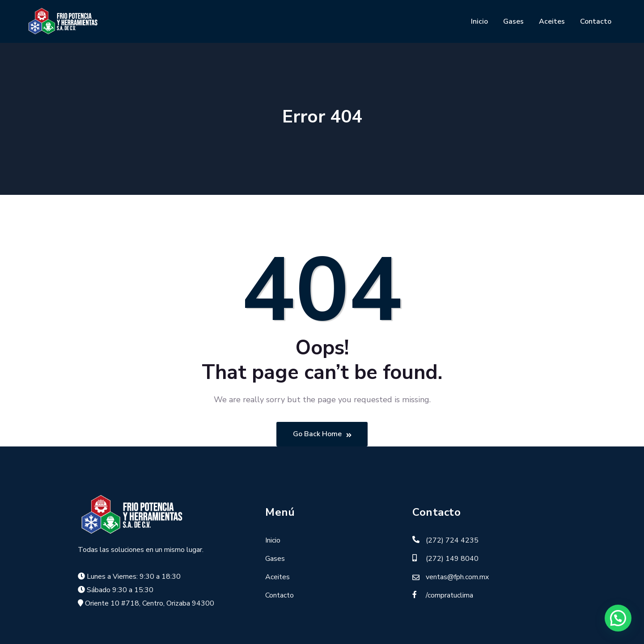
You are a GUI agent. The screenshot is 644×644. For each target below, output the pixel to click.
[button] (618, 618)
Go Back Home (322, 434)
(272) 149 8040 (452, 559)
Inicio (479, 21)
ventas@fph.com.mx (457, 577)
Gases (513, 21)
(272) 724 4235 (452, 540)
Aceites (552, 21)
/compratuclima (449, 595)
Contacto (596, 21)
